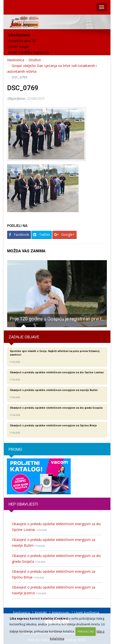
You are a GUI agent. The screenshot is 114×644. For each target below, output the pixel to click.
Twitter (42, 234)
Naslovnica (16, 60)
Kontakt (41, 613)
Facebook (19, 234)
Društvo (35, 60)
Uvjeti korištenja (87, 613)
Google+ (64, 234)
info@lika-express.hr (34, 52)
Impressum (61, 613)
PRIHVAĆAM (86, 631)
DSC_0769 (23, 88)
